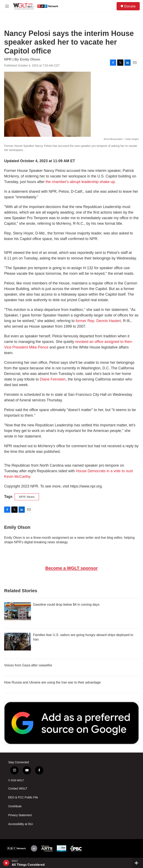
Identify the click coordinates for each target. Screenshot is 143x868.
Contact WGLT (18, 789)
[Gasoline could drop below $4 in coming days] (18, 611)
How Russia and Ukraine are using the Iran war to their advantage (52, 682)
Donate (130, 6)
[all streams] (138, 863)
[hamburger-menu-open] (7, 6)
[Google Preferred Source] (71, 723)
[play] (6, 863)
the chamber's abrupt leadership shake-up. (81, 182)
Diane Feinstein (53, 379)
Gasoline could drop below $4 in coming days (66, 605)
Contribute (15, 806)
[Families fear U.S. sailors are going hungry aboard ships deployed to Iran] (18, 642)
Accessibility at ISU (21, 824)
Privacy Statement (20, 815)
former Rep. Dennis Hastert (98, 321)
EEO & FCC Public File (23, 797)
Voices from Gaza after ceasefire (28, 665)
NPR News (27, 497)
